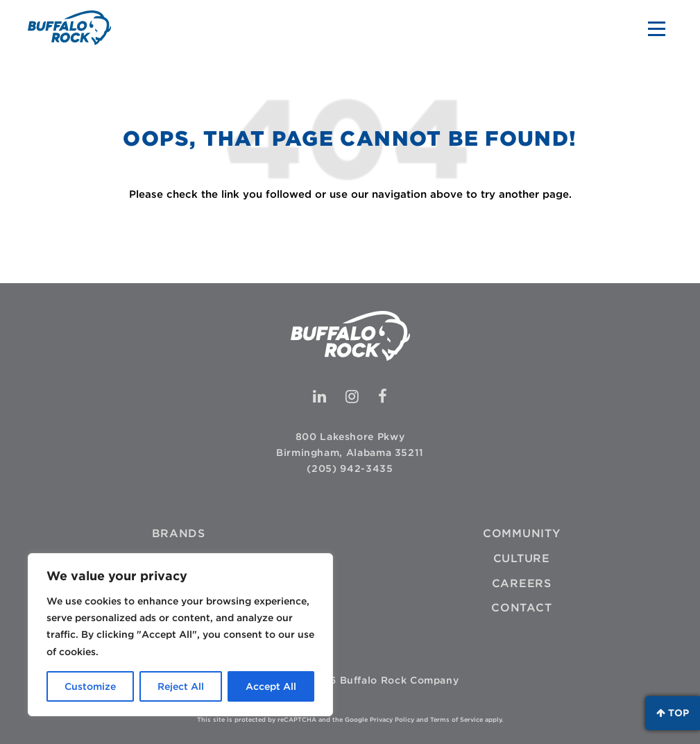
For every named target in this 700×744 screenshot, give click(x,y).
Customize (90, 686)
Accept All (271, 686)
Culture (522, 558)
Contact (521, 608)
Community (522, 533)
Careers (522, 583)
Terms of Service (456, 719)
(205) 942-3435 (350, 468)
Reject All (181, 686)
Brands (179, 533)
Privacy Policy (392, 719)
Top (673, 713)
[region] (180, 635)
